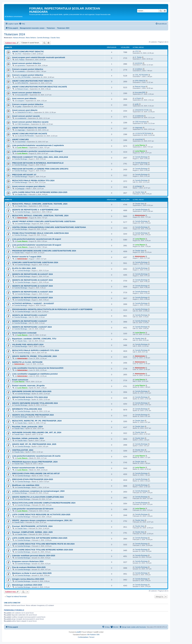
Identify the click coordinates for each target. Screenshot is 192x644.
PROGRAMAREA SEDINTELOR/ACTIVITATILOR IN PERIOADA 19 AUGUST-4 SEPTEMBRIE (52, 309)
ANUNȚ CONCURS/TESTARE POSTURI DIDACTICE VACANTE (40, 87)
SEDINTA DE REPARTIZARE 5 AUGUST (30, 321)
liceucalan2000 (22, 95)
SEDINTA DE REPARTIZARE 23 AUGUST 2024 (32, 280)
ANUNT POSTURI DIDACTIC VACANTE (29, 128)
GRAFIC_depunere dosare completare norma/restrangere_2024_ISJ (42, 520)
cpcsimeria (21, 65)
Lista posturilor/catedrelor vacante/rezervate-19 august (37, 245)
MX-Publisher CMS (93, 635)
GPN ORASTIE (23, 83)
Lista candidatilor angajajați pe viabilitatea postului (35, 374)
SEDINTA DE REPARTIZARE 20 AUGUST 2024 (32, 298)
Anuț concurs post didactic (24, 98)
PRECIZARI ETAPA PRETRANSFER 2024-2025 (32, 479)
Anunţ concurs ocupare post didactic (29, 186)
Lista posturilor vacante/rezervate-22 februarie (33, 509)
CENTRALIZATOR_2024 (23, 450)
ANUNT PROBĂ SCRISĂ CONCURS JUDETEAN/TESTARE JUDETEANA (44, 221)
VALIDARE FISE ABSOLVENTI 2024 (28, 345)
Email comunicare (20, 380)
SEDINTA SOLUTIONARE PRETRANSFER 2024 (33, 415)
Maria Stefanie (31, 38)
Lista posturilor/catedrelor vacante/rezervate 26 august (37, 239)
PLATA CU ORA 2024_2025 (24, 268)
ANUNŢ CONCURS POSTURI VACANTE (30, 134)
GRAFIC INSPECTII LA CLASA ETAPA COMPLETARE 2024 (38, 497)
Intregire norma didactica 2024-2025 (28, 579)
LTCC (19, 54)
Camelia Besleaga (43, 38)
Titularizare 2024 (15, 34)
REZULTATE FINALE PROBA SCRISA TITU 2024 (33, 181)
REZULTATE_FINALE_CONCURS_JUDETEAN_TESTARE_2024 (40, 204)
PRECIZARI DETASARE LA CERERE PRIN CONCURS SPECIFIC (40, 169)
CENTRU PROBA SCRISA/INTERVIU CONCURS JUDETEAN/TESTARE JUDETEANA (49, 227)
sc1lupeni (21, 101)
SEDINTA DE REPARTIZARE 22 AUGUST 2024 (32, 286)
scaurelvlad (21, 142)
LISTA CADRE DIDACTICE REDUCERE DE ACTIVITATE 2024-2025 (41, 515)
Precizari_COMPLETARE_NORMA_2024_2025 (32, 532)
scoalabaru (21, 71)
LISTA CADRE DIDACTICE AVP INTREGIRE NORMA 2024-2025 (40, 192)
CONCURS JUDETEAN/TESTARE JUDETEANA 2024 (35, 262)
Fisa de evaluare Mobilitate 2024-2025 (29, 567)
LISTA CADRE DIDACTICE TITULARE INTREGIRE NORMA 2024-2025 (43, 550)
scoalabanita (22, 118)
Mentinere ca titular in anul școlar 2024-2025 (32, 573)
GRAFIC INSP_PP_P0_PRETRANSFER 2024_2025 (34, 444)
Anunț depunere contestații (24, 333)
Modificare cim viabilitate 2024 (26, 485)
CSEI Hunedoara (23, 124)
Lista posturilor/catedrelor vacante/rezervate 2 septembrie (38, 145)
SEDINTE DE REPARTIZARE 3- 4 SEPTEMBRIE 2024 (35, 210)
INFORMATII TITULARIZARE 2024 (27, 409)
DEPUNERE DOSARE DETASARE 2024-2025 (32, 391)
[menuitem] (22, 24)
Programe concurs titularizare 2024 (28, 561)
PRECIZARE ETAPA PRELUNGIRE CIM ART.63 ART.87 (36, 473)
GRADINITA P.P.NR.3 (25, 112)
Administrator (22, 218)
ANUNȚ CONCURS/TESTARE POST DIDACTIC (33, 81)
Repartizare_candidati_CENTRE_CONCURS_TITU (34, 339)
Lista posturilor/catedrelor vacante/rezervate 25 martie (36, 456)
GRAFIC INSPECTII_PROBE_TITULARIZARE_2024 (34, 356)
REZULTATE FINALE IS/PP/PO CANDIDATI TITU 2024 (35, 350)
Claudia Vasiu (55, 38)
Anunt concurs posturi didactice (27, 63)
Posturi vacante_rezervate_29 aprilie (28, 386)
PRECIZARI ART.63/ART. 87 (24, 175)
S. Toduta (21, 60)
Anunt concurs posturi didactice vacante (30, 122)
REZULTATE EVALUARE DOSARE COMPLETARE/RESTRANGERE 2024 (44, 503)
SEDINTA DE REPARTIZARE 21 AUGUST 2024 (32, 292)
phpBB (79, 632)
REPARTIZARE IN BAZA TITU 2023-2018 (30, 397)
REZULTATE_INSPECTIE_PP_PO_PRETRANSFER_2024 (37, 421)
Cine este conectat (12, 603)
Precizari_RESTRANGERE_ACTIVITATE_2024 (32, 526)
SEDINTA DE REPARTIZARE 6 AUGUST (30, 315)
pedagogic (21, 189)
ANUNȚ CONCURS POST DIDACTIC (28, 52)
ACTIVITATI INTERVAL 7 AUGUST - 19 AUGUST (33, 303)
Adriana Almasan (19, 38)
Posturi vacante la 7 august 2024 (27, 257)
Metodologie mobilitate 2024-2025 (27, 585)
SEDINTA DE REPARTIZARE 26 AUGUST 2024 (32, 274)
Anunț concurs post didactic (25, 110)
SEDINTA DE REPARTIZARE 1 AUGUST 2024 (32, 327)
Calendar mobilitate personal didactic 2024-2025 (34, 556)
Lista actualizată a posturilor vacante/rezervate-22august (37, 151)
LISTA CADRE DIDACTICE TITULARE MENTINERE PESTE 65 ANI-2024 (43, 544)
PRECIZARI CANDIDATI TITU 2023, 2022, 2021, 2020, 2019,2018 (40, 157)
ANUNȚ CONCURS (20, 139)
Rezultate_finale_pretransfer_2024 (27, 427)
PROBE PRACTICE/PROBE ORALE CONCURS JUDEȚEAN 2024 (40, 233)
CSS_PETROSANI (24, 77)
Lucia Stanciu (22, 148)
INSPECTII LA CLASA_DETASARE (27, 362)
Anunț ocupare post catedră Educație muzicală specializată (39, 57)
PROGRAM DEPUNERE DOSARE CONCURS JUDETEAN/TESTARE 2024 (44, 251)
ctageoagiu (21, 130)
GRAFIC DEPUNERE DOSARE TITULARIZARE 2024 (35, 403)
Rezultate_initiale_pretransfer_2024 (28, 438)
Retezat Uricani (23, 89)
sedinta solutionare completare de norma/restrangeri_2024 (38, 491)
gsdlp (19, 107)
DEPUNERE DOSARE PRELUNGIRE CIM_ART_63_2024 (37, 432)
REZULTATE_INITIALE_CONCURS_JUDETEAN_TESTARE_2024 (40, 216)
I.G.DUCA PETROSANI (25, 136)
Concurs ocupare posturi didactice (28, 69)
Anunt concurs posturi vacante (26, 116)
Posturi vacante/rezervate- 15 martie (28, 468)
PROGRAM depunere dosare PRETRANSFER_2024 (35, 462)
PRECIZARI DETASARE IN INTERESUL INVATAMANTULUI (38, 163)
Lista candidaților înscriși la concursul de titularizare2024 (38, 368)
